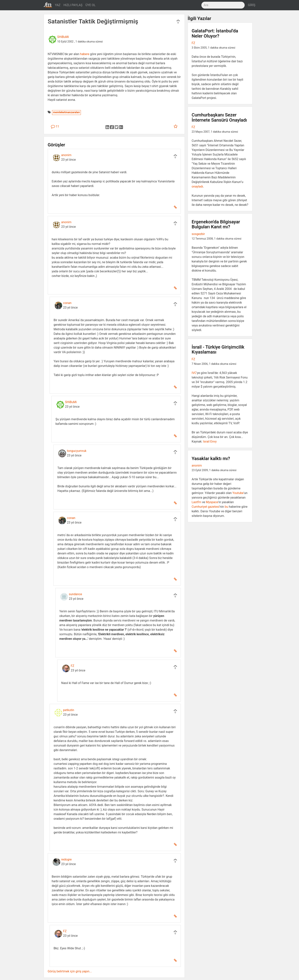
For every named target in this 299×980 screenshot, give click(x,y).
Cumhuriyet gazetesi (205, 507)
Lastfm (196, 502)
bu (226, 507)
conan (67, 303)
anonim (66, 155)
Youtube (238, 493)
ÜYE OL (90, 5)
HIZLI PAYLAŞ (73, 5)
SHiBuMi (63, 37)
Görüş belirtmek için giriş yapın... (70, 971)
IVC (194, 373)
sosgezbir (198, 234)
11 (55, 126)
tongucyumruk (77, 451)
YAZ (58, 5)
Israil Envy (210, 441)
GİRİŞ (252, 5)
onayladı (197, 186)
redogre (66, 859)
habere (85, 54)
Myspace (212, 502)
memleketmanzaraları (66, 112)
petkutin (69, 710)
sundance (75, 594)
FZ (72, 666)
